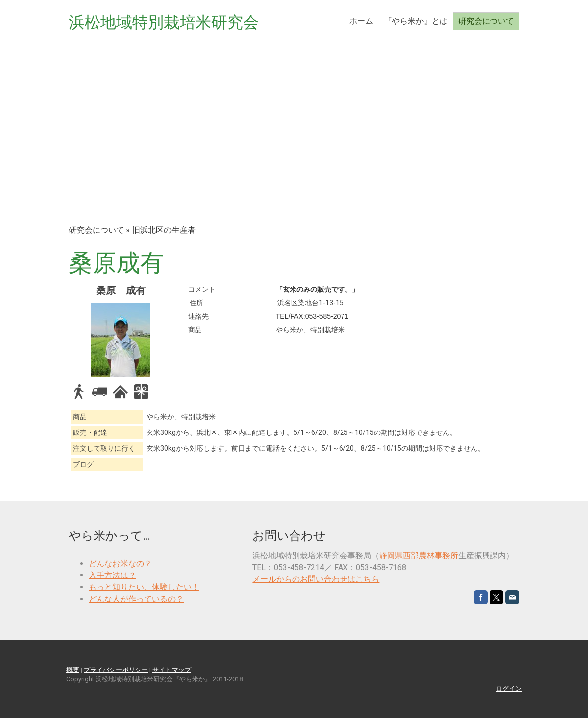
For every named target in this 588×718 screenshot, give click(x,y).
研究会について (486, 21)
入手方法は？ (112, 575)
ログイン (509, 689)
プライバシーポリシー (116, 670)
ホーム (361, 21)
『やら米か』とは (416, 21)
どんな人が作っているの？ (136, 599)
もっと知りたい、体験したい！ (144, 587)
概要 (73, 670)
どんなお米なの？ (120, 563)
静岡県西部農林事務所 (419, 555)
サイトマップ (172, 670)
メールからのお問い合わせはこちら (316, 579)
